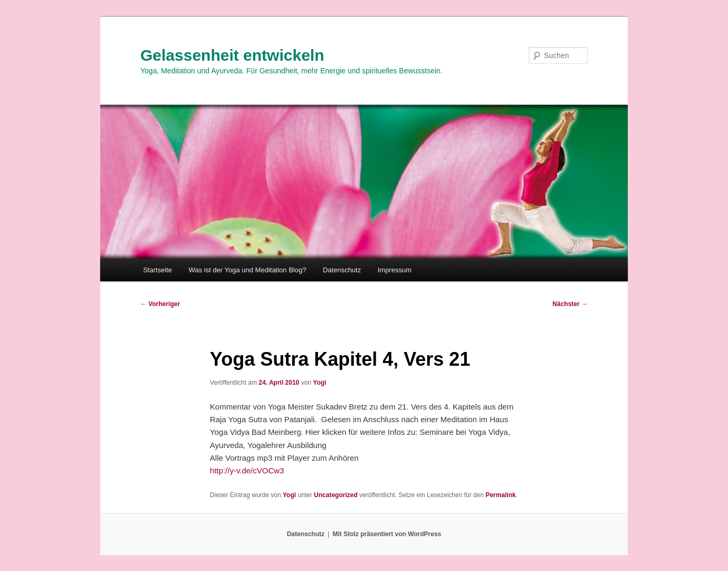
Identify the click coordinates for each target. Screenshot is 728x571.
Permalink (500, 495)
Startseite (157, 270)
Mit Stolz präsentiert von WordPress (387, 534)
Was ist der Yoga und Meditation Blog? (248, 270)
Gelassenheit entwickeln (232, 55)
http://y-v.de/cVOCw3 (247, 470)
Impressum (395, 270)
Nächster (570, 304)
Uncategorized (336, 495)
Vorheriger (160, 304)
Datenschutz (342, 270)
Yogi (319, 383)
